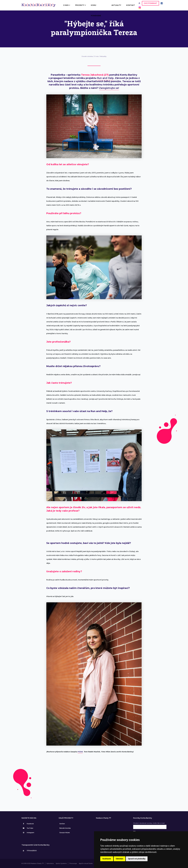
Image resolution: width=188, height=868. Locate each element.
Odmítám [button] (120, 859)
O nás (96, 56)
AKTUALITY (116, 5)
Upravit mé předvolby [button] (137, 859)
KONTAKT (131, 5)
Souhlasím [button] (107, 859)
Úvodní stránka (87, 56)
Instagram (28, 833)
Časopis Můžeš (65, 833)
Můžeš (80, 752)
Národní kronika (65, 828)
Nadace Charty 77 (103, 818)
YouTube (28, 828)
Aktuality (103, 56)
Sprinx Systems (61, 863)
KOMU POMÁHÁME (96, 7)
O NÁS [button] (67, 5)
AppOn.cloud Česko (86, 863)
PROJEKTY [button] (81, 5)
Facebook (28, 824)
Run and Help (105, 78)
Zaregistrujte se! (109, 88)
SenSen (62, 824)
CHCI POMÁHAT (150, 3)
